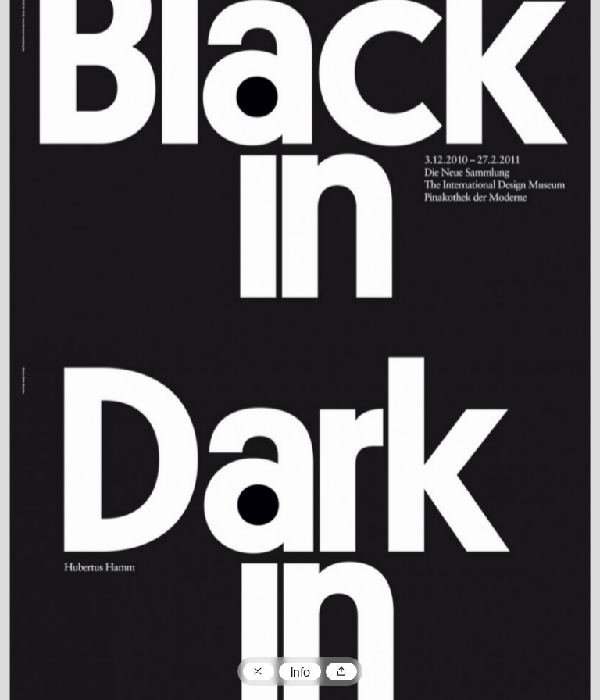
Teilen (341, 672)
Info (300, 673)
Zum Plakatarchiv (259, 672)
